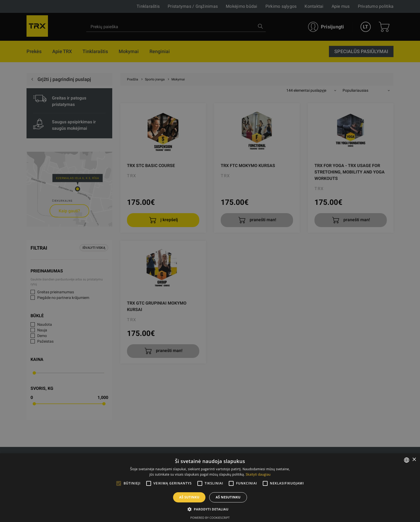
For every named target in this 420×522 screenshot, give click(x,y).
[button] (210, 509)
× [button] (414, 460)
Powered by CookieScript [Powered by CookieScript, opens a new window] (210, 518)
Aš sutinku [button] (189, 497)
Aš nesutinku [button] (228, 497)
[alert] (210, 261)
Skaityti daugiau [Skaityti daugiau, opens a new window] (258, 474)
